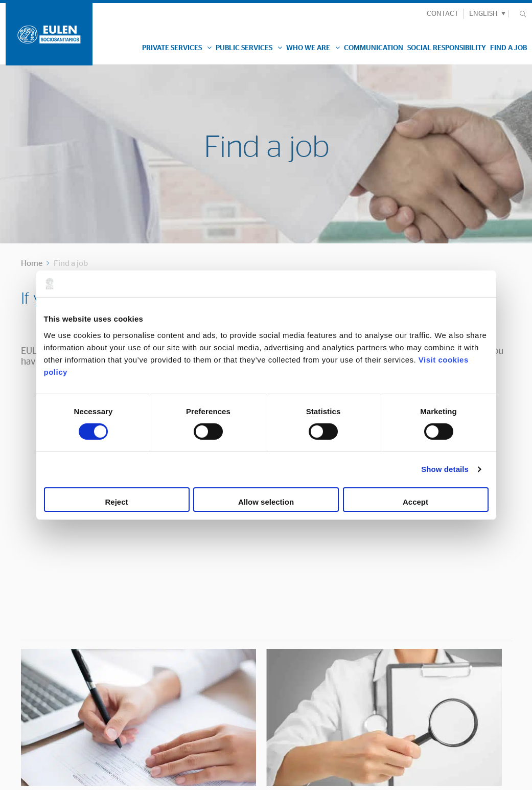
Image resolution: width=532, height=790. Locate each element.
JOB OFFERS (391, 571)
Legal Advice (31, 777)
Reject (116, 502)
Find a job (508, 48)
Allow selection (266, 502)
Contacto (169, 634)
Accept (415, 502)
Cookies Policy (89, 777)
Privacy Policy (147, 777)
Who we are (313, 48)
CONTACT (443, 14)
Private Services (177, 48)
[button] (486, 14)
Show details (445, 469)
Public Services (249, 48)
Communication (374, 48)
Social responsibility (447, 48)
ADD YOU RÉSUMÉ (146, 571)
